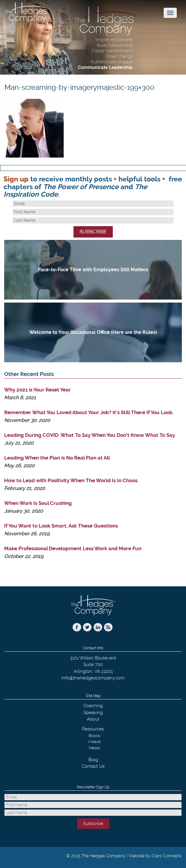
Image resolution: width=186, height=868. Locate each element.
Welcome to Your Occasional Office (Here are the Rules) (93, 332)
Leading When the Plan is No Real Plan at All (57, 458)
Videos (94, 742)
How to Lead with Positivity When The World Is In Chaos (71, 480)
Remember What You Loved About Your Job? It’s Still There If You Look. (89, 412)
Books (94, 736)
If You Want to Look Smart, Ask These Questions (61, 526)
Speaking (93, 713)
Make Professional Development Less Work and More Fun (73, 548)
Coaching (93, 706)
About (93, 719)
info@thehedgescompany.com (93, 678)
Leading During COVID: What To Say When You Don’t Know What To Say (90, 435)
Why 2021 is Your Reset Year (37, 390)
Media (94, 748)
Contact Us (93, 766)
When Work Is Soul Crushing (38, 503)
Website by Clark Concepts (155, 856)
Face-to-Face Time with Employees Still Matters (93, 270)
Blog (93, 760)
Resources (93, 729)
